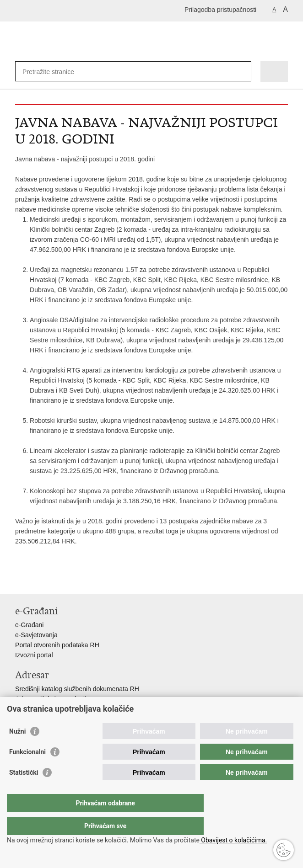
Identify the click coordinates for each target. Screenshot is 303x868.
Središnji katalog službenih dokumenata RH (77, 689)
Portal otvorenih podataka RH (57, 645)
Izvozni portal (34, 655)
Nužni (17, 750)
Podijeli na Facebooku (40, 580)
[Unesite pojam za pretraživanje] (56, 72)
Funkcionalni (27, 770)
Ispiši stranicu (20, 580)
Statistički (24, 791)
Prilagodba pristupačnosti (220, 10)
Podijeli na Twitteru (59, 580)
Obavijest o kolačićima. (233, 840)
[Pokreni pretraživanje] (242, 72)
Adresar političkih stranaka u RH (61, 709)
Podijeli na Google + (79, 580)
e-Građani (29, 625)
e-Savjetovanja (36, 635)
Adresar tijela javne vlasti (51, 699)
